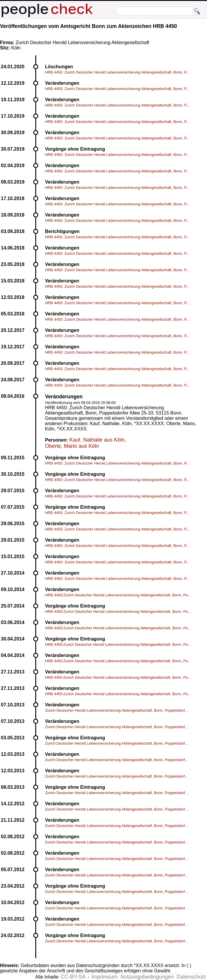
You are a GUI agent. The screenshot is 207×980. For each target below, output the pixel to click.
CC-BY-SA (73, 977)
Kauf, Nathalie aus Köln (97, 440)
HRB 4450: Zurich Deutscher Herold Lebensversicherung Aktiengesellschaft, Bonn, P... (117, 72)
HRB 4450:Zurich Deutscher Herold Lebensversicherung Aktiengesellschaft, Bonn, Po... (118, 595)
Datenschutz (191, 977)
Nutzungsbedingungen (147, 977)
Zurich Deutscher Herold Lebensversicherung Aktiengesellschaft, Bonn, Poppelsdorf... (117, 710)
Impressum (105, 977)
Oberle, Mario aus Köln (72, 446)
